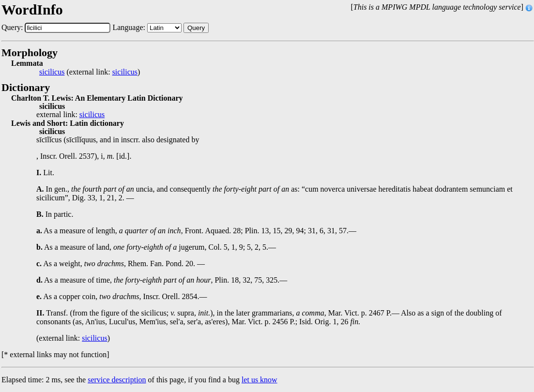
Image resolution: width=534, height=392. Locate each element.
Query (196, 28)
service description (117, 380)
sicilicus (52, 72)
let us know (259, 380)
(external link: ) (90, 72)
